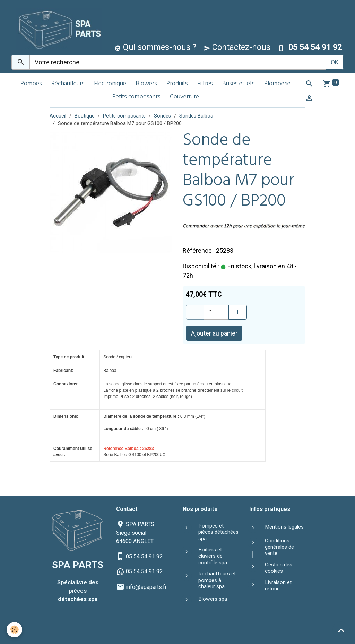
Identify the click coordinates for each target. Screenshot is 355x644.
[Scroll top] (341, 630)
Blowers (146, 84)
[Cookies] (15, 630)
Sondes (162, 116)
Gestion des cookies (279, 568)
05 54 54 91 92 (144, 556)
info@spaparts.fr (146, 587)
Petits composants (136, 97)
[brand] (57, 29)
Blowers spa (213, 599)
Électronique (110, 84)
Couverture (184, 97)
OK (335, 62)
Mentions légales (284, 527)
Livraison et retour (278, 585)
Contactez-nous (237, 47)
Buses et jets (239, 84)
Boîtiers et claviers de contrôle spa (213, 556)
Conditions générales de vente (279, 547)
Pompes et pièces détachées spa (218, 532)
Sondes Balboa (196, 116)
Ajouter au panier (214, 333)
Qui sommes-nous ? (155, 47)
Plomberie (277, 84)
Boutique (85, 116)
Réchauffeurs (68, 84)
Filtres (205, 84)
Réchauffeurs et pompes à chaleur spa (217, 580)
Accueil (58, 116)
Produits (177, 84)
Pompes (31, 84)
